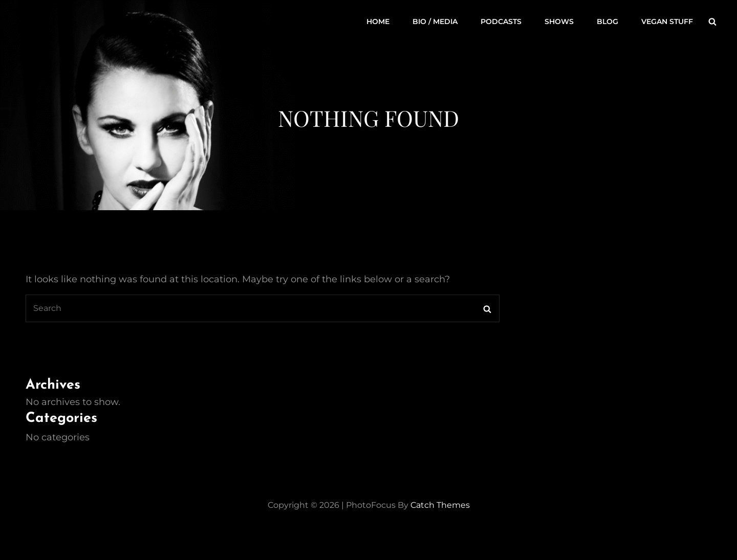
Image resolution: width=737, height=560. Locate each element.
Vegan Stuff (667, 21)
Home (378, 21)
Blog (608, 21)
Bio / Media (435, 21)
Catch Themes (440, 505)
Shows (559, 21)
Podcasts (501, 21)
